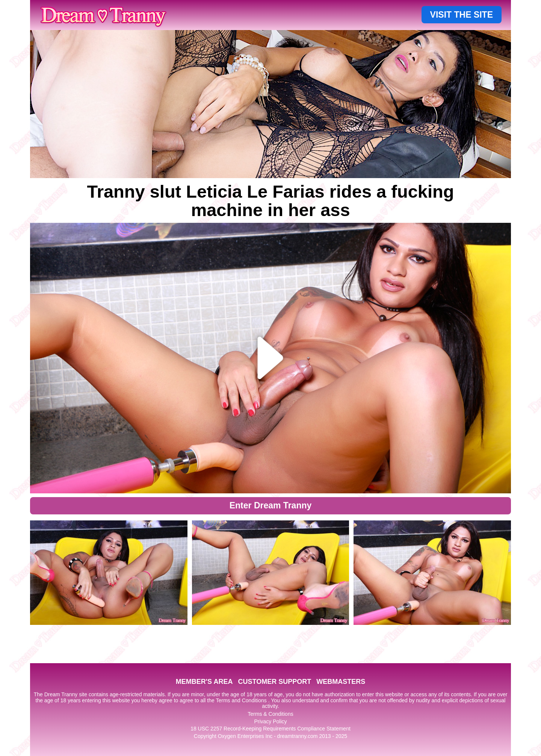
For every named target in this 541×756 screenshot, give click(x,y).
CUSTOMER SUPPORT (274, 682)
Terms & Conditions (270, 714)
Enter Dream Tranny (271, 505)
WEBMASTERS (341, 682)
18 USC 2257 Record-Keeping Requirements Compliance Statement (270, 729)
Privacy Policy (270, 721)
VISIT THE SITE (462, 15)
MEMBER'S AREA (204, 682)
